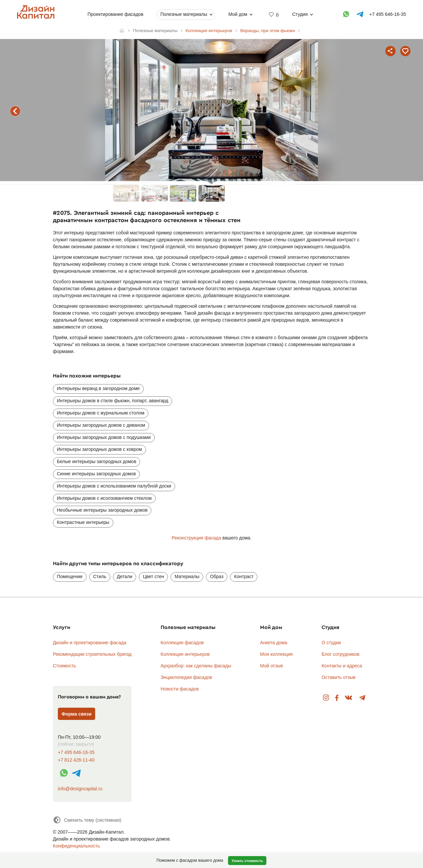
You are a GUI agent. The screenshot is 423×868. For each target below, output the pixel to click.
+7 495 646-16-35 (76, 752)
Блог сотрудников (341, 654)
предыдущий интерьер (15, 111)
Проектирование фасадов (115, 14)
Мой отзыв (271, 666)
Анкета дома (274, 643)
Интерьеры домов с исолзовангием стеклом (104, 498)
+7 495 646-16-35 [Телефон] (388, 14)
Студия (300, 14)
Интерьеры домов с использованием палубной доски (114, 486)
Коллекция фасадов (182, 643)
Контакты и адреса (342, 666)
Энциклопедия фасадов (186, 677)
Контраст (244, 576)
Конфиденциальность (76, 846)
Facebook (337, 698)
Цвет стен (153, 576)
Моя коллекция (276, 654)
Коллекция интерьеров (185, 654)
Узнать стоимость (247, 861)
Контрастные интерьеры (83, 522)
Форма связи (77, 714)
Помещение (70, 576)
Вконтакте (349, 698)
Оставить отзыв (339, 677)
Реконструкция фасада (196, 538)
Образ (217, 576)
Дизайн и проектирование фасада (90, 643)
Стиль (100, 576)
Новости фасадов (180, 689)
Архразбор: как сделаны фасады (196, 666)
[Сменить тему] (87, 820)
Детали (125, 576)
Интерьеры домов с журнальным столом (101, 413)
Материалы (187, 576)
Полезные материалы (184, 14)
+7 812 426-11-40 (76, 760)
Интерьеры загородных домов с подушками (104, 437)
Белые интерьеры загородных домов (96, 461)
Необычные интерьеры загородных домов (102, 510)
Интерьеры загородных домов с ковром (99, 449)
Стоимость (64, 666)
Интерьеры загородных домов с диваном (101, 425)
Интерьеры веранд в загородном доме (98, 388)
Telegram (362, 698)
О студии (331, 643)
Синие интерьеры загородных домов (96, 474)
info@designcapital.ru (80, 789)
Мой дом (238, 14)
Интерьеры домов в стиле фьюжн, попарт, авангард (113, 401)
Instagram (326, 698)
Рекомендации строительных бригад (92, 654)
